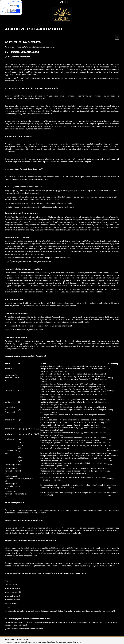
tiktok (20, 640)
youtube (15, 640)
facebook (5, 640)
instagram (10, 640)
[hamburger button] (62, 2)
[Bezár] (20, 8)
